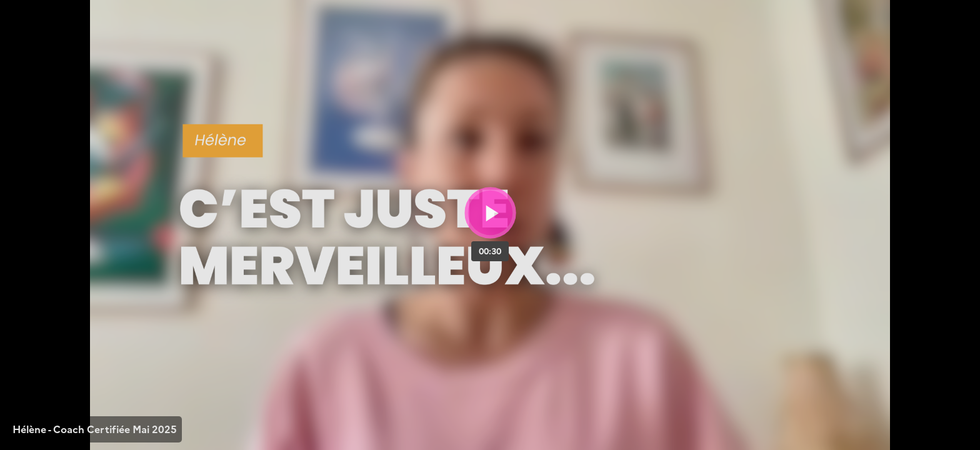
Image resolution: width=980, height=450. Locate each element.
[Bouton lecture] (490, 213)
